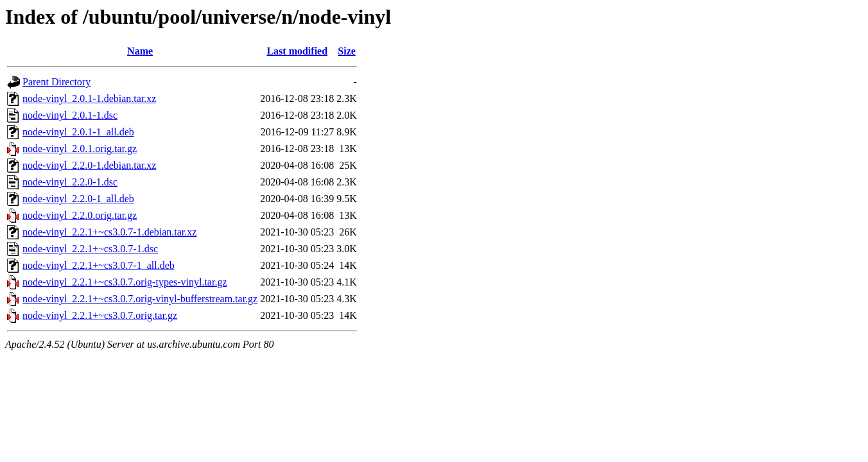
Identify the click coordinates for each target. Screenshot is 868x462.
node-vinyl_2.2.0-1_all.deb (78, 199)
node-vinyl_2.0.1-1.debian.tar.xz (89, 98)
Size (347, 51)
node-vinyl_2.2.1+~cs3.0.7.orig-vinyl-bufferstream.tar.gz (140, 299)
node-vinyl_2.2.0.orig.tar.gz (80, 215)
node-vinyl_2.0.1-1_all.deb (78, 132)
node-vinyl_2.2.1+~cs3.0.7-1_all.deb (99, 265)
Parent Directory (56, 82)
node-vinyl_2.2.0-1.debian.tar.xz (89, 165)
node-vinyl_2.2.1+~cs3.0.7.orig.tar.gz (100, 315)
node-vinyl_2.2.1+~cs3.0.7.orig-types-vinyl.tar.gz (125, 282)
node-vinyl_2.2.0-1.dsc (70, 182)
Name (140, 51)
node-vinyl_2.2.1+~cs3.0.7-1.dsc (90, 249)
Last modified (297, 51)
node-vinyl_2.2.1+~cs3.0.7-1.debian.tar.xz (109, 232)
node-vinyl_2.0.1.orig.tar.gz (80, 149)
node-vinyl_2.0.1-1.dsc (70, 115)
